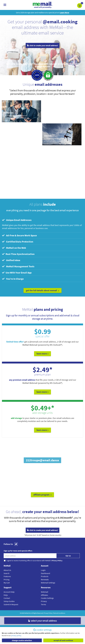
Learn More (42, 354)
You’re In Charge (13, 279)
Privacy (44, 601)
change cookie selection (22, 640)
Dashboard (45, 573)
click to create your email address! (42, 45)
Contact (7, 598)
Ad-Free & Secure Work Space (19, 235)
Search (7, 573)
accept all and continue (63, 640)
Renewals (45, 579)
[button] (80, 6)
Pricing (7, 579)
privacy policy (16, 635)
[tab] (42, 220)
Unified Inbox (11, 260)
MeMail (27, 613)
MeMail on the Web (14, 248)
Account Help (9, 592)
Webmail (45, 592)
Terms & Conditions (59, 613)
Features (7, 576)
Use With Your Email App (17, 273)
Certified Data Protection (18, 242)
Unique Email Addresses (17, 220)
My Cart (7, 583)
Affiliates (44, 595)
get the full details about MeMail (42, 290)
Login (43, 570)
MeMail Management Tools (18, 266)
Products (45, 576)
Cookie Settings (47, 598)
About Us (7, 570)
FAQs (6, 595)
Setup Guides (9, 601)
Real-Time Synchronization (18, 254)
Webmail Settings (48, 583)
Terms (43, 604)
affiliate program (42, 495)
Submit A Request (11, 604)
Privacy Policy (48, 613)
